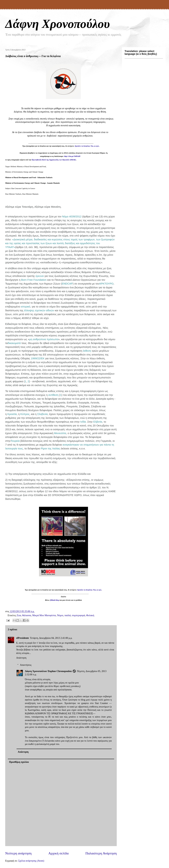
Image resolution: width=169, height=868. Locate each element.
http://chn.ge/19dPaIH (72, 156)
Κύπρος (25, 414)
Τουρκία (15, 441)
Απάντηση (21, 658)
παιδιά (68, 615)
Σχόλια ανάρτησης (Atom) (31, 861)
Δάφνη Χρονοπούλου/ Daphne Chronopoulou (48, 671)
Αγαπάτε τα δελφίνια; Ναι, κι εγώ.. (87, 146)
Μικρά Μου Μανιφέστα (44, 615)
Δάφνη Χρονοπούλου (57, 24)
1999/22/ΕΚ (38, 358)
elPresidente (23, 638)
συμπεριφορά (78, 615)
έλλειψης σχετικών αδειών (39, 310)
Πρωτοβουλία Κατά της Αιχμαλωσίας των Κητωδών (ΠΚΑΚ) (54, 160)
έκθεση (87, 351)
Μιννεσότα (60, 433)
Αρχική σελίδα (59, 853)
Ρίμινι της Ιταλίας (50, 448)
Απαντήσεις (26, 665)
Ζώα (19, 615)
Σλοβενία (43, 414)
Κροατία (12, 414)
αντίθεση (53, 395)
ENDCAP (67, 284)
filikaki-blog (55, 600)
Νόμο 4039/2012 (72, 216)
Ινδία (83, 422)
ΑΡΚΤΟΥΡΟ (106, 284)
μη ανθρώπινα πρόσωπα (44, 339)
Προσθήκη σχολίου (19, 762)
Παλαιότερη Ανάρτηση (101, 853)
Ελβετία (98, 422)
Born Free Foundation (34, 280)
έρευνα (40, 276)
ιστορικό (26, 307)
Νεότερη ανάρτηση (18, 853)
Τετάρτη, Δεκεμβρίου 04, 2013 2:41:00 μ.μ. (51, 638)
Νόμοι (60, 615)
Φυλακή (90, 615)
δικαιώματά (14, 343)
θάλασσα (27, 615)
